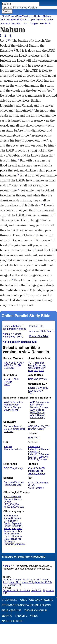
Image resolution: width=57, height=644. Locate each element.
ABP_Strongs (37, 402)
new (47, 402)
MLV (41, 371)
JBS (19, 485)
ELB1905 (43, 457)
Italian (19, 531)
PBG (6, 539)
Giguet (32, 468)
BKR (16, 521)
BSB (6, 368)
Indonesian (9, 531)
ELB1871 (33, 457)
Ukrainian (20, 544)
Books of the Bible (39, 336)
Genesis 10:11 (11, 591)
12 (55, 215)
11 (42, 205)
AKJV (13, 365)
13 (35, 240)
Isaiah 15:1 (36, 580)
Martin (31, 471)
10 (19, 190)
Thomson (9, 426)
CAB (22, 429)
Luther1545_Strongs (39, 449)
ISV (41, 379)
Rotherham (41, 365)
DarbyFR (40, 468)
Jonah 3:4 (36, 591)
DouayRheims (11, 410)
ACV (36, 371)
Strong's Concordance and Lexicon (26, 605)
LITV (43, 368)
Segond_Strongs (37, 474)
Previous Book (8, 20)
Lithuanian (17, 536)
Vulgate (8, 447)
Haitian (8, 529)
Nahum (47, 16)
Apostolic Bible (12, 621)
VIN (45, 379)
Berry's (7, 616)
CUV (31, 483)
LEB (19, 365)
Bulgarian (16, 518)
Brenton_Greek (12, 429)
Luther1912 (34, 452)
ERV (16, 363)
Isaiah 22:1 (15, 582)
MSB (12, 368)
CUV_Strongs (41, 483)
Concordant (34, 368)
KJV (6, 363)
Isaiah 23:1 (27, 582)
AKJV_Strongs (38, 415)
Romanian (9, 544)
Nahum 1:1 (9, 566)
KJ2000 (32, 391)
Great (16, 405)
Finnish (8, 526)
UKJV (37, 16)
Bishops (17, 407)
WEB (7, 365)
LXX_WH (45, 426)
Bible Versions (24, 16)
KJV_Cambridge (12, 497)
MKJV (39, 388)
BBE (31, 379)
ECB (31, 371)
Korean (8, 536)
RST (16, 516)
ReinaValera (10, 485)
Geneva (8, 407)
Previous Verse (45, 20)
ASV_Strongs (37, 410)
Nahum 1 (5, 24)
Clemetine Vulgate (13, 449)
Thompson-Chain (36, 611)
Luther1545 (34, 447)
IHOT (7, 385)
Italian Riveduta (12, 534)
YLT (11, 363)
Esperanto (17, 523)
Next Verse (17, 24)
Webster (18, 499)
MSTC (32, 388)
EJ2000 (15, 507)
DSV (6, 468)
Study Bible (8, 16)
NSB (36, 379)
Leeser (7, 502)
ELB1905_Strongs (38, 459)
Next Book (45, 24)
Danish (7, 523)
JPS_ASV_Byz (12, 504)
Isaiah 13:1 (9, 580)
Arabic (7, 518)
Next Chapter (31, 24)
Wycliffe (8, 402)
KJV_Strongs (37, 405)
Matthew (8, 405)
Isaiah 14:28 (22, 580)
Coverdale (18, 402)
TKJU (31, 393)
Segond (39, 471)
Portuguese (15, 539)
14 (35, 250)
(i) (9, 40)
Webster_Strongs (39, 407)
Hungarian (17, 529)
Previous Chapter (26, 20)
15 (12, 280)
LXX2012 (9, 432)
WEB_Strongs (37, 413)
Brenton (18, 426)
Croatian (8, 521)
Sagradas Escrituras (14, 482)
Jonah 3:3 (25, 591)
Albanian (8, 516)
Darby (31, 365)
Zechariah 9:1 (14, 585)
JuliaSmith (39, 363)
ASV (22, 363)
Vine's (34, 616)
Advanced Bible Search (42, 331)
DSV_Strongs (16, 468)
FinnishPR (17, 526)
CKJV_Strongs (38, 418)
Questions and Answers (37, 600)
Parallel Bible (36, 326)
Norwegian (9, 541)
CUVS (31, 485)
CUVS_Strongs (36, 488)
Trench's (21, 616)
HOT (31, 438)
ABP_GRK (34, 426)
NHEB (7, 507)
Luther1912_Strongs (39, 454)
